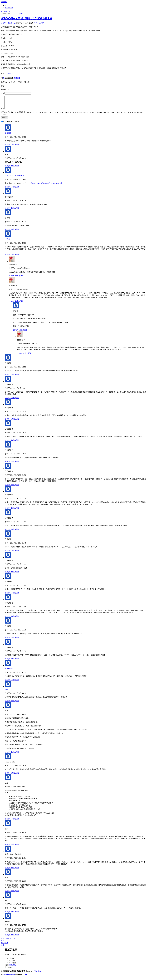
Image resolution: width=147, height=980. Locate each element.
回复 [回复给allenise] (18, 894)
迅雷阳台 (4, 2)
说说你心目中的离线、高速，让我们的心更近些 (27, 18)
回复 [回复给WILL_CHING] (18, 776)
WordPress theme (9, 977)
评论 (42, 23)
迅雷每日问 (9, 8)
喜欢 (13, 961)
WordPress (38, 974)
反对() (13, 147)
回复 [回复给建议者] (18, 232)
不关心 (14, 963)
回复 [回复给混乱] (18, 847)
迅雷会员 (10, 73)
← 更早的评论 (6, 941)
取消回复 (17, 78)
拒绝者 (7, 242)
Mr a (6, 692)
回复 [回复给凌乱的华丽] (18, 211)
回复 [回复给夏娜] (18, 755)
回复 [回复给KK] (18, 914)
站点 (2, 93)
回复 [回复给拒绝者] (18, 257)
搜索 (21, 14)
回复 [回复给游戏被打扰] (18, 683)
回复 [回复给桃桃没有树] (22, 278)
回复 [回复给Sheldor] (18, 937)
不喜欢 (14, 965)
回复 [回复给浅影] (18, 822)
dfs (4, 78)
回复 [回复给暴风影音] (18, 147)
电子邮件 (5, 90)
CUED (25, 977)
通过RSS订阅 (6, 11)
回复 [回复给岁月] (18, 168)
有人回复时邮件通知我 (11, 124)
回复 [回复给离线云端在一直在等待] (18, 870)
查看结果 (12, 968)
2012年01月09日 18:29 (9, 23)
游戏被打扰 (9, 671)
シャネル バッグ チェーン (14, 178)
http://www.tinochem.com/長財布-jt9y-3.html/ (47, 186)
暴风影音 (8, 136)
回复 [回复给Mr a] (18, 704)
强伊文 (36, 23)
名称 (3, 86)
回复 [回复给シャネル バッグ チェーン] (18, 190)
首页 (7, 6)
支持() (8, 147)
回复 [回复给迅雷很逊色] (18, 377)
